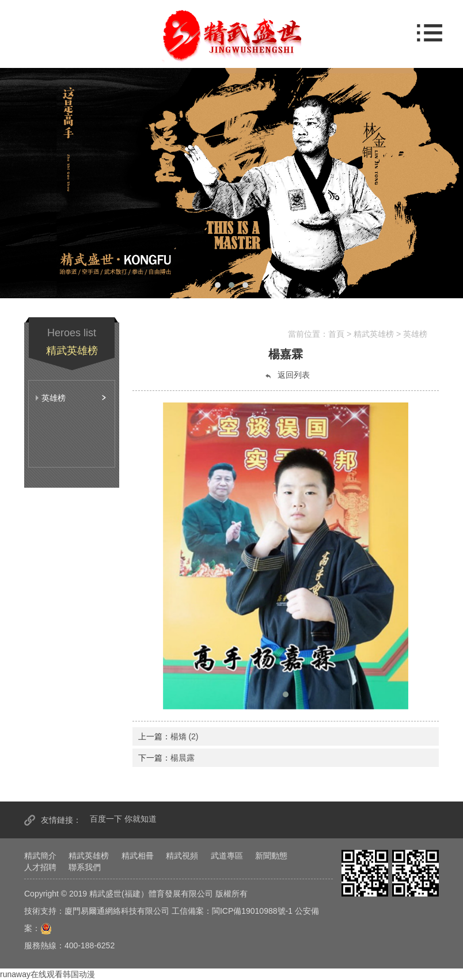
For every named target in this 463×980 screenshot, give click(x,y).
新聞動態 (271, 856)
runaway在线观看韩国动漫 (48, 974)
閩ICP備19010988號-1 (252, 911)
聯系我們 (85, 867)
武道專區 (227, 856)
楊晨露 (183, 758)
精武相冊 (138, 856)
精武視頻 (182, 856)
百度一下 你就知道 (123, 819)
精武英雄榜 (89, 856)
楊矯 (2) (185, 736)
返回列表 (287, 375)
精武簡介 (40, 856)
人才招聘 (40, 867)
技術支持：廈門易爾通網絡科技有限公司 (97, 911)
